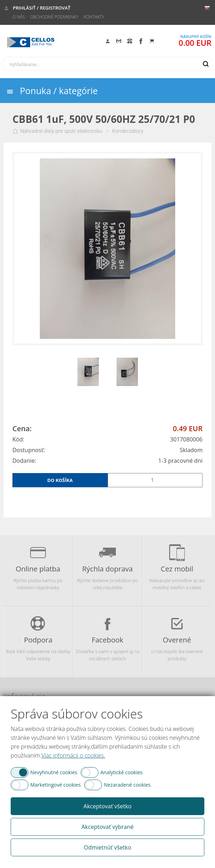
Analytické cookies (121, 772)
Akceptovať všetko (107, 806)
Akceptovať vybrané (107, 827)
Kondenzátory (128, 131)
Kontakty (94, 17)
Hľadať (206, 64)
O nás (19, 17)
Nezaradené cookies (127, 785)
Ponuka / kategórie (59, 91)
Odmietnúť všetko (108, 847)
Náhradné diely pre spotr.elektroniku (61, 131)
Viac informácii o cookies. (73, 755)
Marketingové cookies (55, 785)
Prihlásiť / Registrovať (42, 8)
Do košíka (60, 480)
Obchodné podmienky (54, 17)
